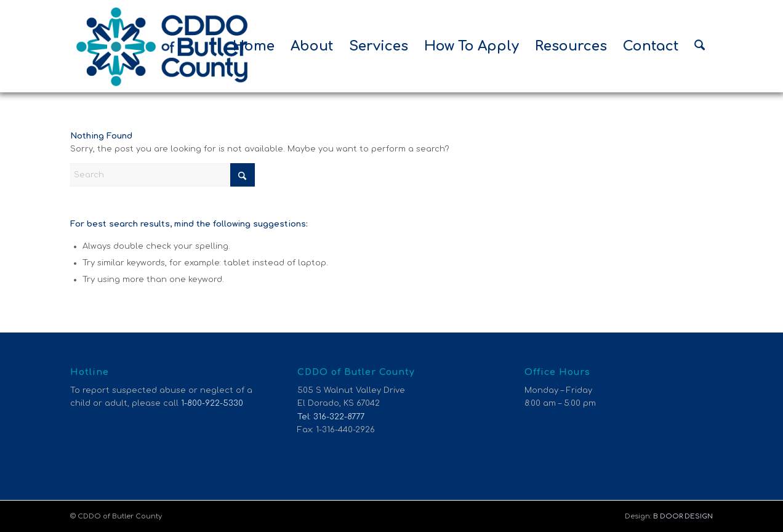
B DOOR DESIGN (683, 516)
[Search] (700, 46)
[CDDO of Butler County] (163, 46)
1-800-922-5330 (212, 403)
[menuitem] (254, 46)
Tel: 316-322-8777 (331, 417)
